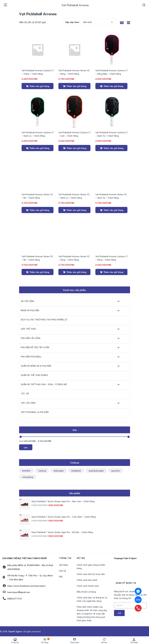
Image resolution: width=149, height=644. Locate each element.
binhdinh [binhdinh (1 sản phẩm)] (26, 471)
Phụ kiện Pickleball (31, 356)
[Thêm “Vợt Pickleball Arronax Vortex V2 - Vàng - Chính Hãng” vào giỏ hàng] (74, 272)
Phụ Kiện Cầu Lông (31, 338)
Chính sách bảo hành (87, 580)
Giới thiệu (64, 565)
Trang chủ (15, 641)
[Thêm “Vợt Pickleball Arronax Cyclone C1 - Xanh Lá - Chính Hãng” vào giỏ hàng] (38, 148)
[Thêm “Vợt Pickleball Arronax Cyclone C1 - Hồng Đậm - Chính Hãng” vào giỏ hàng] (111, 86)
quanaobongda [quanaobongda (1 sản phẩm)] (96, 471)
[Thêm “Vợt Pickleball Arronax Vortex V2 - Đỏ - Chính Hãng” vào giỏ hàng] (38, 210)
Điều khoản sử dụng (86, 592)
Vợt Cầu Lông (28, 403)
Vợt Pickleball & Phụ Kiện (35, 412)
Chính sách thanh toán (88, 586)
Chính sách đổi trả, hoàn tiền (91, 574)
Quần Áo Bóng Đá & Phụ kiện (36, 366)
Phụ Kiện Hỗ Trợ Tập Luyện (35, 347)
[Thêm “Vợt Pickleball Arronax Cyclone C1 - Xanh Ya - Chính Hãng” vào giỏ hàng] (111, 148)
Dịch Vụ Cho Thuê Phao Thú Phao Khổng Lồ (44, 319)
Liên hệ (63, 571)
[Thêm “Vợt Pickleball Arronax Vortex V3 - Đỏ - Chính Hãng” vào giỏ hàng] (38, 272)
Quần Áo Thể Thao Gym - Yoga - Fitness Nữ (44, 384)
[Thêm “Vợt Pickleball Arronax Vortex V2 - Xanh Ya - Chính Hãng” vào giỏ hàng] (111, 210)
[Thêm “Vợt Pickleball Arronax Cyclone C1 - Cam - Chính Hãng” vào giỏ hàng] (74, 148)
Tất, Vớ (25, 393)
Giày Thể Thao (28, 329)
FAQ (61, 576)
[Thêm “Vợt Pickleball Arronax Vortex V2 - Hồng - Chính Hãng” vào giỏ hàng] (74, 86)
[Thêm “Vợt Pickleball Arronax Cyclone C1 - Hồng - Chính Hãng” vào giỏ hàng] (111, 272)
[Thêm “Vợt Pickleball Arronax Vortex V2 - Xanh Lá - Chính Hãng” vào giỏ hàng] (74, 210)
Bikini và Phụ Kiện (30, 310)
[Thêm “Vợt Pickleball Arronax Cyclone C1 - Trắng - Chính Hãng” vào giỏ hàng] (38, 86)
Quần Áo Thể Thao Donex (34, 375)
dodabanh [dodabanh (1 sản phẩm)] (76, 471)
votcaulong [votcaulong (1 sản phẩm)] (28, 477)
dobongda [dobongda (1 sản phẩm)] (59, 471)
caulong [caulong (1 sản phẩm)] (42, 471)
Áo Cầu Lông (28, 301)
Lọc (26, 447)
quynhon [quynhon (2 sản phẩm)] (116, 471)
